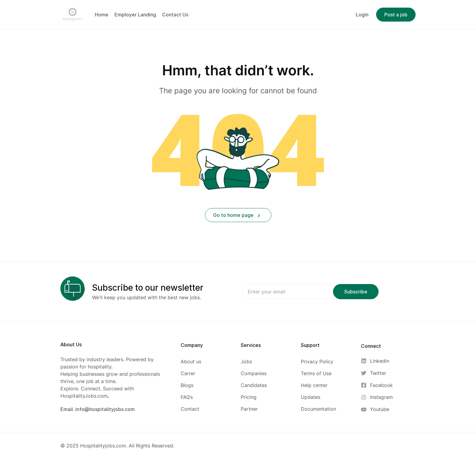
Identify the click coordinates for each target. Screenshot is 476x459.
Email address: (299, 292)
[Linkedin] (377, 361)
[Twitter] (377, 373)
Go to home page (237, 215)
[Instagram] (377, 397)
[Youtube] (377, 409)
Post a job (396, 15)
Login (362, 15)
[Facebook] (377, 385)
